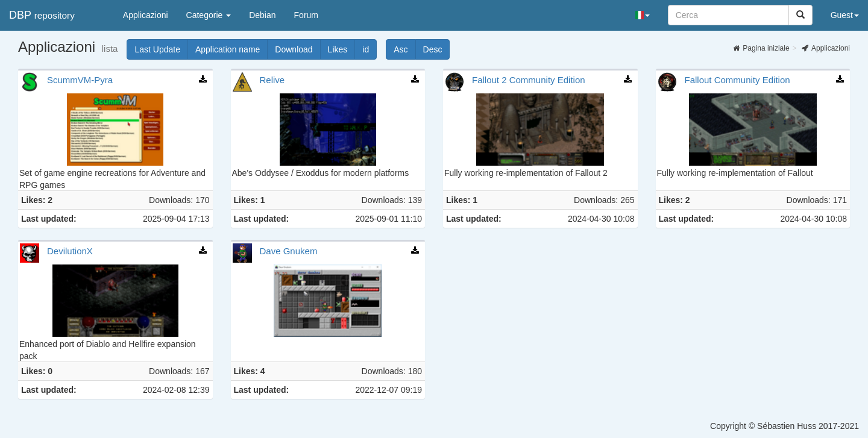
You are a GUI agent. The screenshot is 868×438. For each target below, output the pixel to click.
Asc (404, 49)
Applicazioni (146, 15)
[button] (643, 15)
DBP (42, 15)
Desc (437, 49)
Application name (231, 49)
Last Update (161, 49)
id (370, 49)
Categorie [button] (209, 15)
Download (297, 49)
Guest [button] (845, 15)
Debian (262, 15)
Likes (342, 49)
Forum (306, 15)
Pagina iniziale (761, 48)
